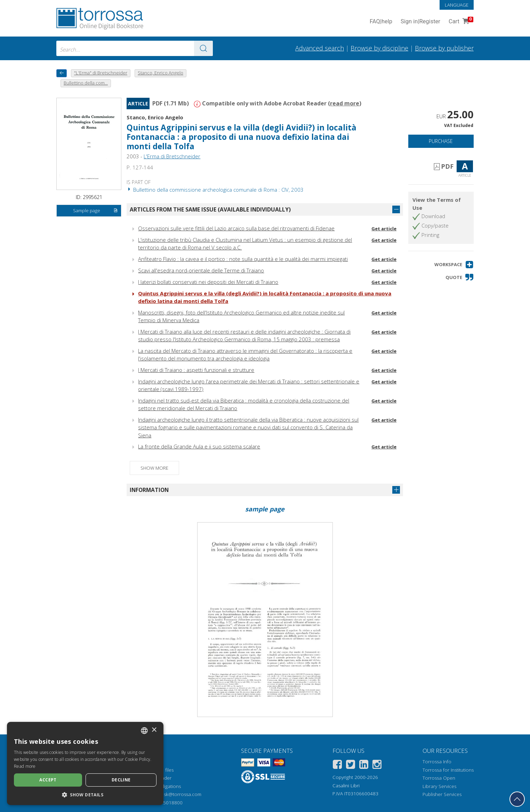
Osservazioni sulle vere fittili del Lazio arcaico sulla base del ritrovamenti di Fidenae (236, 228)
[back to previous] (62, 73)
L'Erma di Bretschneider (172, 156)
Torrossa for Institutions (448, 770)
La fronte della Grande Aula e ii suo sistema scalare (199, 446)
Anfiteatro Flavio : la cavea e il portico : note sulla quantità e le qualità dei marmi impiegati (243, 259)
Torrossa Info (437, 762)
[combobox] (135, 48)
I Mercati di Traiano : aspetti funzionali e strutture (196, 370)
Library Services (439, 786)
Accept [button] (48, 780)
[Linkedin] (364, 766)
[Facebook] (337, 766)
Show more (154, 468)
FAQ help (381, 22)
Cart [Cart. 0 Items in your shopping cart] (460, 22)
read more (345, 103)
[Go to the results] (203, 48)
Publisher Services (442, 794)
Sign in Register (420, 22)
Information (149, 490)
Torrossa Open (439, 778)
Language (457, 5)
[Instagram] (377, 766)
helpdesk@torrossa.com (175, 794)
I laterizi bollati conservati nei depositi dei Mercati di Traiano (208, 282)
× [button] (154, 730)
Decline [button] (121, 780)
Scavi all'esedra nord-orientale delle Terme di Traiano (201, 270)
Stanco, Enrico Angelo (155, 117)
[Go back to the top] (517, 799)
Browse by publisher (444, 48)
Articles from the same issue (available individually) (210, 209)
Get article (384, 229)
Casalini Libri (346, 786)
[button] (454, 265)
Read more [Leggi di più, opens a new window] (25, 766)
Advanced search (320, 48)
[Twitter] (351, 766)
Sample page (95, 211)
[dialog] (85, 763)
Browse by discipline (379, 48)
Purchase (441, 141)
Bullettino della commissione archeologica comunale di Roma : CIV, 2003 (215, 190)
